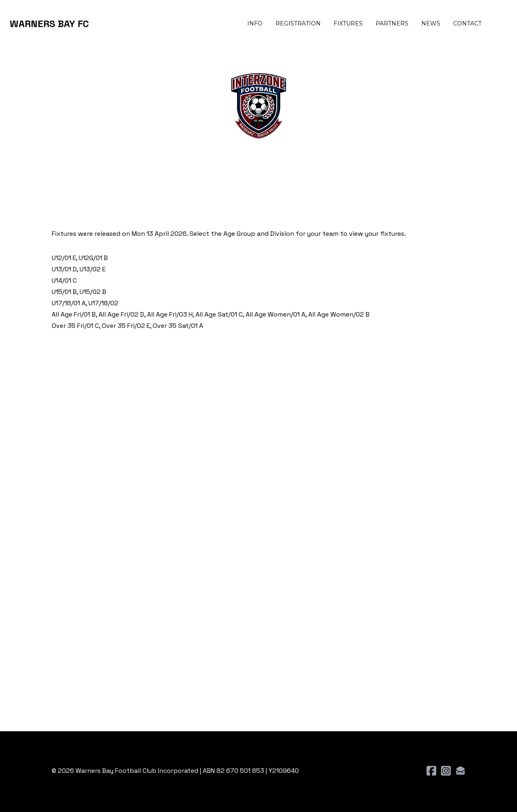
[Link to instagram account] (446, 771)
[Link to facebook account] (431, 771)
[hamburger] (99, 24)
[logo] (49, 24)
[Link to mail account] (460, 771)
